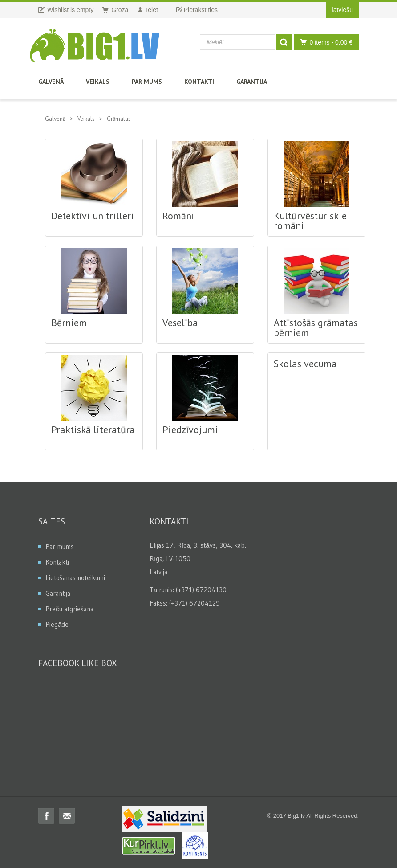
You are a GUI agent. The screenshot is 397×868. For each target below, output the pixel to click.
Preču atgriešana (69, 609)
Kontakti (199, 82)
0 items (324, 42)
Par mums (147, 82)
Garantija (252, 82)
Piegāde (57, 624)
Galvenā (51, 82)
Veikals (98, 82)
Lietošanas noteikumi (75, 578)
